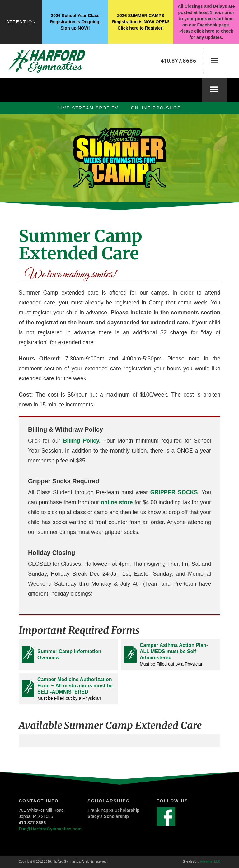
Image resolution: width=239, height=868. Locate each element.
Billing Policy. (83, 441)
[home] (53, 61)
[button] (215, 61)
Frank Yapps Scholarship (113, 810)
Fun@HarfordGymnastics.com (50, 829)
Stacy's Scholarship (108, 816)
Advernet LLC (210, 862)
